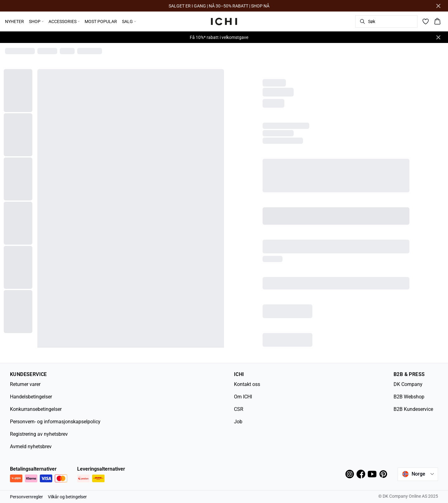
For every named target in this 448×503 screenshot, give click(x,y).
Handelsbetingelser (31, 397)
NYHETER (14, 21)
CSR (239, 409)
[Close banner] (438, 6)
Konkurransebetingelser (36, 409)
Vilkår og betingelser (67, 497)
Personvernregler (26, 497)
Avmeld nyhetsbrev (31, 447)
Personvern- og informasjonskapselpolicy (55, 422)
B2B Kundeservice (413, 409)
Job (238, 422)
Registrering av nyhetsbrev (39, 434)
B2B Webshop (409, 397)
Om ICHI (243, 397)
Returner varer (25, 384)
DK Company (408, 384)
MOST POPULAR (101, 21)
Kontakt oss (247, 384)
